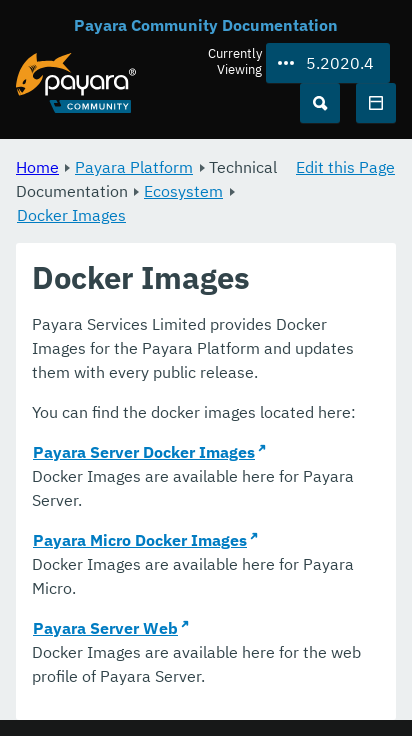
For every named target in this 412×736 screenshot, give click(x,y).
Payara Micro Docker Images (140, 540)
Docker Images (71, 215)
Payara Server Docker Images (144, 452)
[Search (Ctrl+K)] (320, 103)
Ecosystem (183, 191)
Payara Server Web (105, 628)
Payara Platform (134, 167)
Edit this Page (345, 167)
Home (37, 167)
